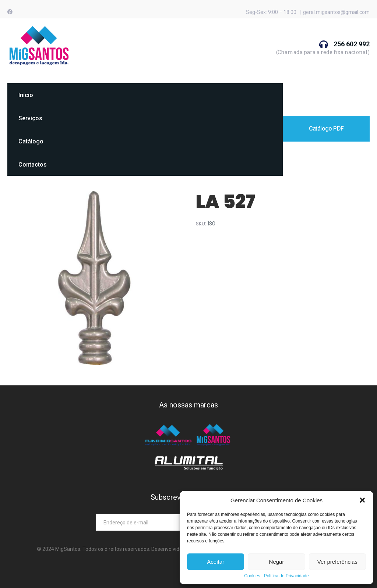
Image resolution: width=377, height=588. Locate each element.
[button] (362, 500)
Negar (277, 562)
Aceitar (216, 562)
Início (26, 95)
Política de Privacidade (286, 576)
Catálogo (31, 141)
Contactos (33, 165)
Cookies (252, 576)
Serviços (30, 118)
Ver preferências (337, 562)
